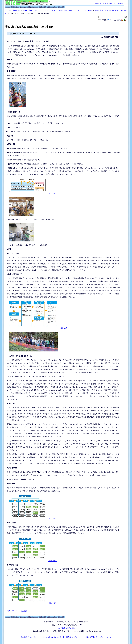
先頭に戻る (11, 611)
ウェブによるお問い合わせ (67, 628)
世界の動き (23, 7)
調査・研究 (43, 7)
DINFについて (113, 4)
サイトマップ (104, 4)
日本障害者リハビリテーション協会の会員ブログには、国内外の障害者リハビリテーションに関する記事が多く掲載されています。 (67, 637)
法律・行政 (61, 7)
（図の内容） (53, 194)
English (97, 4)
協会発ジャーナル (33, 7)
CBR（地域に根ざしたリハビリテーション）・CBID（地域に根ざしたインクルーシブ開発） (58, 10)
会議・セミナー (52, 7)
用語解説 (120, 4)
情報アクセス (15, 7)
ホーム (8, 7)
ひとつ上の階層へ (22, 611)
